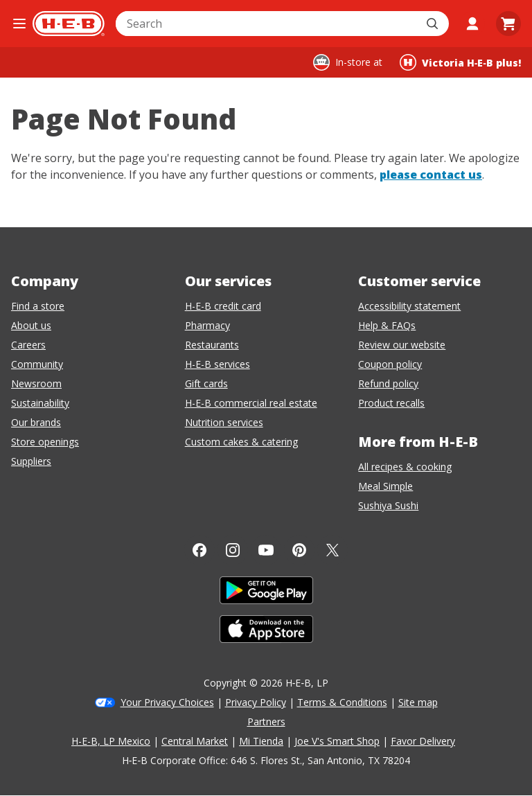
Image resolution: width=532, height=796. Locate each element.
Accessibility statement (409, 306)
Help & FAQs (387, 325)
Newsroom (36, 383)
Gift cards (206, 383)
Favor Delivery (423, 741)
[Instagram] (233, 550)
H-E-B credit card (223, 306)
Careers (28, 345)
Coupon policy (390, 364)
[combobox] (267, 24)
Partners (266, 722)
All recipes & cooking (405, 467)
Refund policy (388, 383)
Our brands (36, 422)
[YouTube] (266, 550)
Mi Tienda (261, 741)
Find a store (38, 306)
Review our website (402, 345)
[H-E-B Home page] (69, 24)
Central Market (195, 741)
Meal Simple (385, 486)
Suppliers (31, 461)
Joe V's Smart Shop (337, 741)
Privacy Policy (256, 702)
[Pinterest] (299, 550)
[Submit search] (434, 24)
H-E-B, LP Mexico (111, 741)
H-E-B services (218, 364)
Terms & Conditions (342, 702)
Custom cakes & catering (241, 442)
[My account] (472, 24)
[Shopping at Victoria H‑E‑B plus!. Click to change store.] (460, 62)
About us (31, 325)
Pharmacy (207, 325)
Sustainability (40, 403)
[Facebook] (199, 550)
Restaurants (212, 345)
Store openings (45, 442)
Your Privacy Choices (167, 702)
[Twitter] (332, 550)
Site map (418, 702)
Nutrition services (224, 422)
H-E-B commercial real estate (251, 403)
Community (37, 364)
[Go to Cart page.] (508, 24)
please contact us (431, 175)
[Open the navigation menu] (19, 24)
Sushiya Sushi (388, 505)
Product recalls (391, 403)
